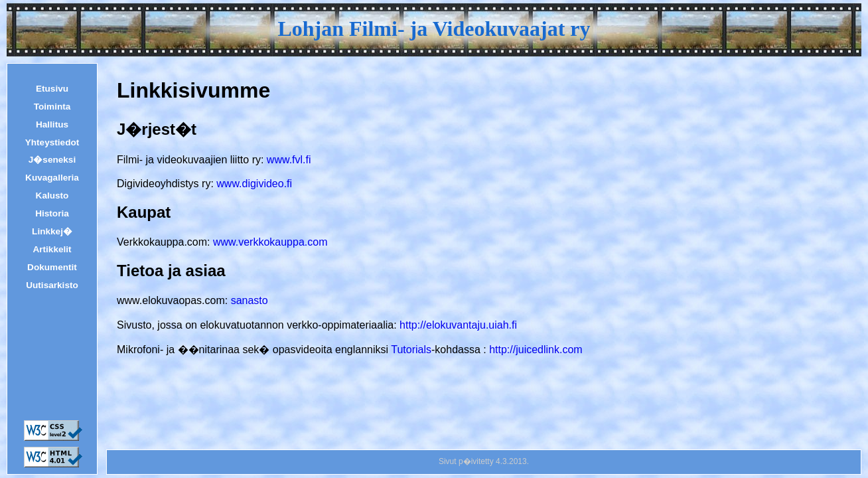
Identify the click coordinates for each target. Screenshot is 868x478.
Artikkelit (52, 250)
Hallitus (52, 125)
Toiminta (52, 107)
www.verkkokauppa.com (270, 242)
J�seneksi (52, 160)
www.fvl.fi (289, 160)
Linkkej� (52, 232)
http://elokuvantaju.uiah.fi (458, 325)
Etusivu (52, 89)
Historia (52, 214)
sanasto (250, 300)
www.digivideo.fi (254, 184)
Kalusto (52, 196)
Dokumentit (52, 268)
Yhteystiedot (52, 143)
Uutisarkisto (52, 285)
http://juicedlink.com (536, 350)
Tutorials (411, 350)
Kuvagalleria (52, 178)
